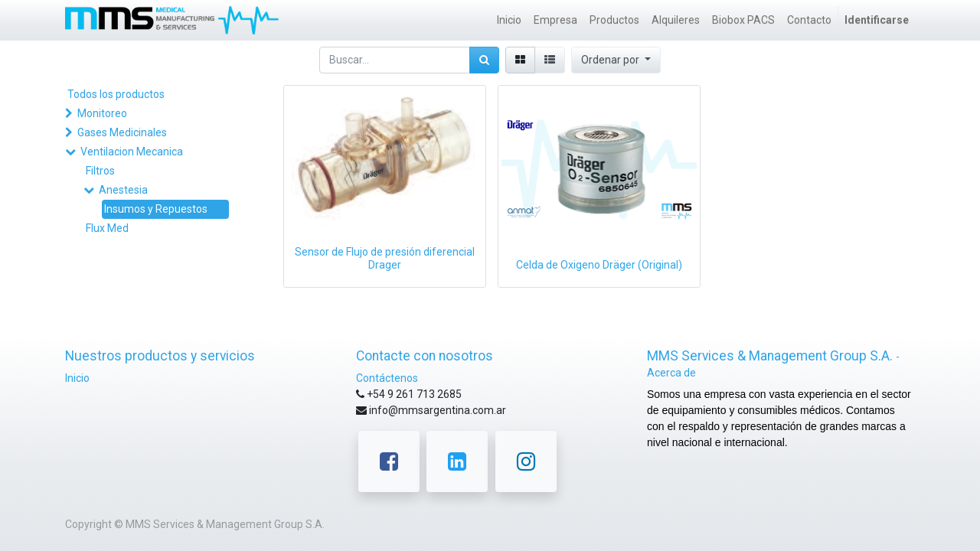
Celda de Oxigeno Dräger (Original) (599, 265)
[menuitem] (509, 20)
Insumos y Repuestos (156, 209)
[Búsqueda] (484, 60)
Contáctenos (387, 378)
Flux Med (107, 228)
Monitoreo (102, 113)
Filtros (100, 171)
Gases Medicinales (122, 132)
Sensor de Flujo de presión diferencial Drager (385, 258)
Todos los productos (116, 94)
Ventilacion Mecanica (132, 152)
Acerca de (671, 373)
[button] (616, 60)
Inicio (77, 378)
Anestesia (123, 190)
